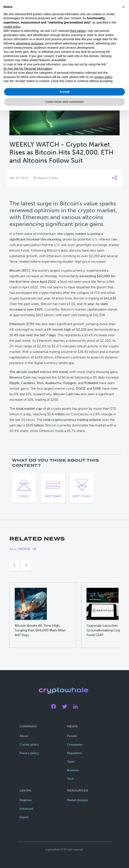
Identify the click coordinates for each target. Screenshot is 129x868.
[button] (123, 7)
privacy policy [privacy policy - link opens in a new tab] (103, 77)
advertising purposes (30, 43)
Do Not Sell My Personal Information (28, 69)
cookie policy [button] (12, 27)
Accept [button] (65, 92)
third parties (78, 31)
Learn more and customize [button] (64, 102)
